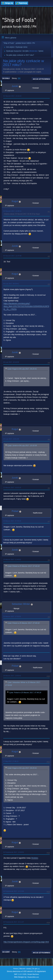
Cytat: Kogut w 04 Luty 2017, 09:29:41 (22, 369)
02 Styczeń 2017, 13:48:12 (12, 211)
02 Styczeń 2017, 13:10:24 (12, 96)
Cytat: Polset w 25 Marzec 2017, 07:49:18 (23, 566)
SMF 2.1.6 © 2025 (20, 974)
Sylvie (41, 51)
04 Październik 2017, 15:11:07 (14, 922)
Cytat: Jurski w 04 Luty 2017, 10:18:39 (22, 446)
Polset (15, 511)
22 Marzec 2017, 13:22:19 (12, 488)
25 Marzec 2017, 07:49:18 (12, 521)
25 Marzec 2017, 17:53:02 (12, 616)
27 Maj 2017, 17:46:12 (11, 761)
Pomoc (16, 969)
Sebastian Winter (21, 604)
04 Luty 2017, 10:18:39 (11, 362)
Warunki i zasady (25, 969)
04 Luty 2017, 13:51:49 (11, 439)
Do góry (6, 952)
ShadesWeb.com (33, 977)
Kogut (15, 201)
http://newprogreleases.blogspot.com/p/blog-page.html (26, 942)
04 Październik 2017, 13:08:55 (14, 852)
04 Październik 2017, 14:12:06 (14, 891)
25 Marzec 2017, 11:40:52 (12, 560)
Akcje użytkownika (41, 79)
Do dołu (6, 78)
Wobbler (35, 858)
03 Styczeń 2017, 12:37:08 (12, 256)
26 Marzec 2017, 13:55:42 (12, 676)
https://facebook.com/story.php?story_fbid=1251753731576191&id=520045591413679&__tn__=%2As (26, 306)
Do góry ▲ (36, 969)
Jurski (15, 86)
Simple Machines (33, 974)
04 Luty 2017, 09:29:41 (11, 284)
